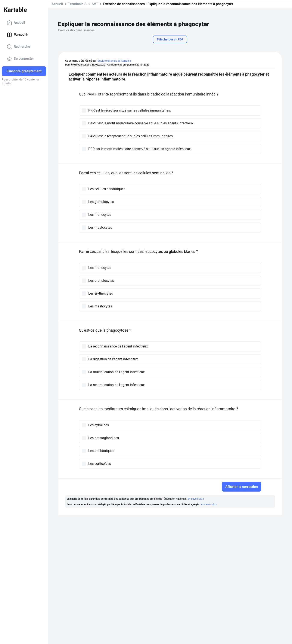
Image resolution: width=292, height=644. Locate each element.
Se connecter (20, 59)
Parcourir (17, 35)
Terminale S (77, 4)
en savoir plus (196, 499)
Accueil (16, 23)
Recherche (18, 47)
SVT (95, 4)
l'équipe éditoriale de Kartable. (114, 61)
